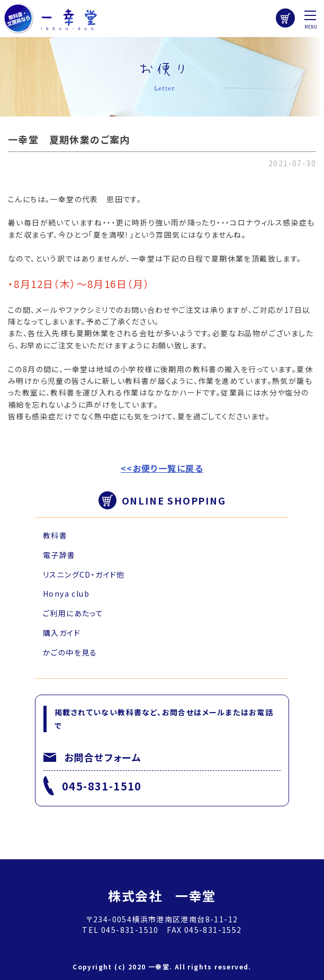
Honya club (66, 594)
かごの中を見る (70, 652)
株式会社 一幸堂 (162, 896)
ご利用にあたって (73, 613)
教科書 (55, 535)
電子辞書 (59, 555)
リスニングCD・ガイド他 (84, 574)
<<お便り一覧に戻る (162, 468)
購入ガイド (62, 633)
